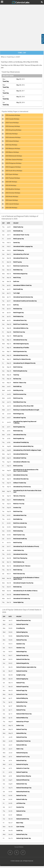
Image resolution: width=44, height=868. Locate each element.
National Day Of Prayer (23, 722)
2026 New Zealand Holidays (14, 160)
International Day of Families (21, 348)
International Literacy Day (20, 475)
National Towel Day (22, 729)
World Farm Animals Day (20, 523)
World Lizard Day (18, 466)
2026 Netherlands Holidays (14, 156)
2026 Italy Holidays (11, 145)
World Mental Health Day (20, 539)
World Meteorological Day (20, 274)
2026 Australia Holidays (13, 115)
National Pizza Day (21, 640)
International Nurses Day (20, 340)
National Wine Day (21, 733)
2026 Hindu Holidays (12, 197)
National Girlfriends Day (23, 780)
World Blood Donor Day (20, 402)
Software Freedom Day (20, 483)
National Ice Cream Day (23, 768)
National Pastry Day (22, 834)
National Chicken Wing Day (24, 776)
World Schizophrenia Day (20, 371)
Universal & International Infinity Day (23, 446)
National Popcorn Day (22, 624)
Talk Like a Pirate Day (19, 496)
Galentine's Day (21, 644)
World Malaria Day (18, 316)
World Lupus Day (18, 336)
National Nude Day (21, 760)
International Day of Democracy (22, 487)
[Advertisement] (22, 27)
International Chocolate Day (21, 479)
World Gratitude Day (19, 500)
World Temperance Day (20, 527)
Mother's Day (20, 725)
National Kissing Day (22, 753)
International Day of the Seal (21, 254)
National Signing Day (22, 632)
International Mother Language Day (23, 246)
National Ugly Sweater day (24, 838)
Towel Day (6, 81)
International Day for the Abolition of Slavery (25, 591)
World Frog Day (18, 262)
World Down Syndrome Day (21, 266)
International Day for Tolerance (22, 566)
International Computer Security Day (23, 583)
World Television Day (19, 574)
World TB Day (17, 278)
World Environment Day (20, 394)
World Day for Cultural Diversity (22, 359)
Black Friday (20, 823)
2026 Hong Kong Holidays (13, 130)
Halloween (19, 815)
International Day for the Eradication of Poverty (26, 546)
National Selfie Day (21, 745)
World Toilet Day (18, 570)
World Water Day (18, 270)
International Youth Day (20, 458)
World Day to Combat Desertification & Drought (26, 410)
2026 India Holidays (12, 134)
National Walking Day (22, 698)
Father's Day (20, 749)
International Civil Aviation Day (22, 598)
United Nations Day (19, 550)
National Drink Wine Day (23, 659)
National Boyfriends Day (23, 792)
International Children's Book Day (22, 285)
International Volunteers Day (21, 595)
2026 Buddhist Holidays (13, 189)
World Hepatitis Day (19, 439)
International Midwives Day (21, 328)
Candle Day (19, 831)
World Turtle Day (18, 367)
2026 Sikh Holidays (11, 208)
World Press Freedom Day (21, 324)
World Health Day (18, 289)
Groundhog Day (21, 628)
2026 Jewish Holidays (12, 204)
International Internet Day (20, 554)
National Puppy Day (22, 690)
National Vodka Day (22, 799)
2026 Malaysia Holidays (13, 148)
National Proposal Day (22, 687)
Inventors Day (17, 508)
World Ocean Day (18, 398)
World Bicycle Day (18, 390)
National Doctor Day (22, 694)
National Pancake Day (22, 655)
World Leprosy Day (19, 239)
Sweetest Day (20, 807)
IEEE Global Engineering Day (21, 344)
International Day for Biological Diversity (24, 363)
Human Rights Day (18, 602)
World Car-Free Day (19, 504)
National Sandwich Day (23, 819)
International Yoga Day (20, 418)
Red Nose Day (17, 379)
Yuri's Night (16, 293)
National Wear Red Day (23, 636)
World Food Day (18, 543)
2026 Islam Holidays (12, 200)
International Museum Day (21, 355)
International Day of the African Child (23, 406)
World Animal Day (18, 531)
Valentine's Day (21, 648)
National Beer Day (21, 706)
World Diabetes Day (19, 562)
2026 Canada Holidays (12, 119)
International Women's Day (21, 258)
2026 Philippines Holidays (13, 163)
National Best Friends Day (23, 741)
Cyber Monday (20, 827)
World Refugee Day (19, 414)
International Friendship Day (21, 442)
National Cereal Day (22, 671)
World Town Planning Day (20, 558)
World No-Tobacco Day (20, 383)
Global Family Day (18, 227)
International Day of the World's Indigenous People (27, 450)
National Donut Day (22, 737)
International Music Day (20, 515)
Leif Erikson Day (21, 803)
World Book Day (18, 309)
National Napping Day (22, 679)
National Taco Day (21, 796)
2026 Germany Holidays (13, 126)
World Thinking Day (19, 250)
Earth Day (16, 305)
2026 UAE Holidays (11, 182)
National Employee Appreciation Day (26, 667)
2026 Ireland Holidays (12, 141)
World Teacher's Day (19, 535)
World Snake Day (18, 431)
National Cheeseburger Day (24, 788)
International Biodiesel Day (21, 454)
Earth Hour (16, 281)
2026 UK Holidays (11, 185)
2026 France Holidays (12, 123)
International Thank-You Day (21, 235)
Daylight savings (21, 675)
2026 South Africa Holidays (14, 171)
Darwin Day (17, 243)
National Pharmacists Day (23, 620)
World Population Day (19, 427)
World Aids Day (17, 587)
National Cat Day (21, 811)
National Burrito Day (22, 702)
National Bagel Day (21, 652)
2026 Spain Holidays (12, 174)
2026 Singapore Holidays (13, 167)
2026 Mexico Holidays (12, 152)
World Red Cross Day (19, 332)
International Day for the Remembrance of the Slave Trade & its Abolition (26, 470)
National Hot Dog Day (22, 764)
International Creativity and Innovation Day (25, 301)
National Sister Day (22, 784)
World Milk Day (17, 386)
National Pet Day (21, 710)
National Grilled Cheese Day (24, 714)
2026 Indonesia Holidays (13, 137)
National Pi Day (20, 683)
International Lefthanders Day (21, 462)
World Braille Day (18, 231)
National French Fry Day (23, 757)
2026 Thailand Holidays (13, 178)
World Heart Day (18, 511)
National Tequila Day (22, 772)
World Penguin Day (18, 313)
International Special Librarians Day (23, 297)
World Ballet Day (18, 519)
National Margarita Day (23, 663)
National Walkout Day (22, 718)
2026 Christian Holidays (13, 193)
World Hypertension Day (20, 351)
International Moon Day (20, 435)
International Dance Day (20, 320)
